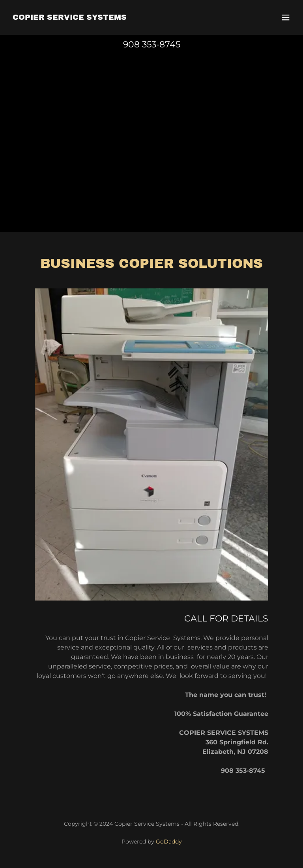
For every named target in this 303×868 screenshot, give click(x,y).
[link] (70, 18)
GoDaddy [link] (169, 842)
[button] (286, 17)
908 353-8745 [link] (152, 44)
